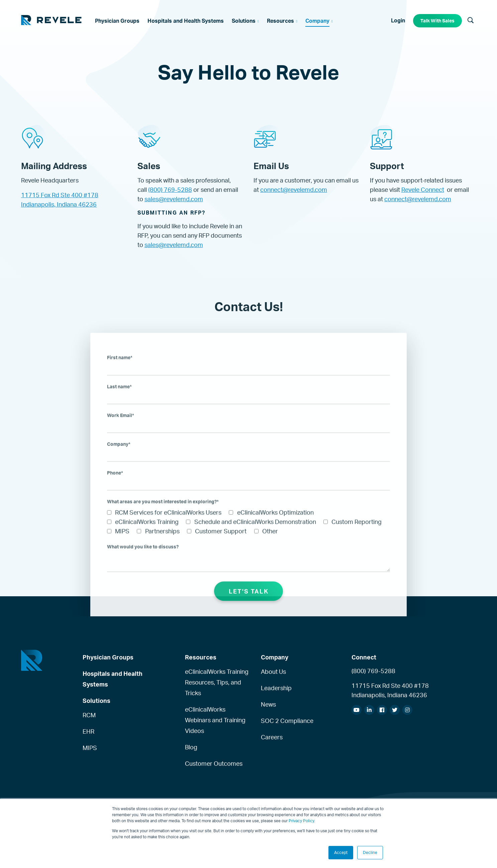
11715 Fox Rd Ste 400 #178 (60, 195)
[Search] (471, 21)
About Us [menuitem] (273, 671)
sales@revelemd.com (174, 199)
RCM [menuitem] (89, 715)
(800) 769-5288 (170, 190)
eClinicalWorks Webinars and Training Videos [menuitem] (215, 720)
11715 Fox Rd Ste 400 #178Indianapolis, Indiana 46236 (390, 690)
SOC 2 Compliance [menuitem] (287, 721)
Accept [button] (341, 852)
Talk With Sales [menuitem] (437, 21)
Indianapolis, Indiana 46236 (59, 204)
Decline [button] (370, 852)
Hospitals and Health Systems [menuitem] (113, 679)
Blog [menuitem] (191, 747)
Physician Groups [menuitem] (108, 657)
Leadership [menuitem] (276, 688)
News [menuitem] (268, 704)
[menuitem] (117, 21)
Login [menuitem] (398, 20)
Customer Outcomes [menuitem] (214, 763)
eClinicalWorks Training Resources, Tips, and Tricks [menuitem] (217, 682)
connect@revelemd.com (294, 190)
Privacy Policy (301, 821)
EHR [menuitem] (88, 731)
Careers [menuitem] (272, 737)
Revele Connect (423, 190)
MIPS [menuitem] (90, 748)
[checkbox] (249, 533)
